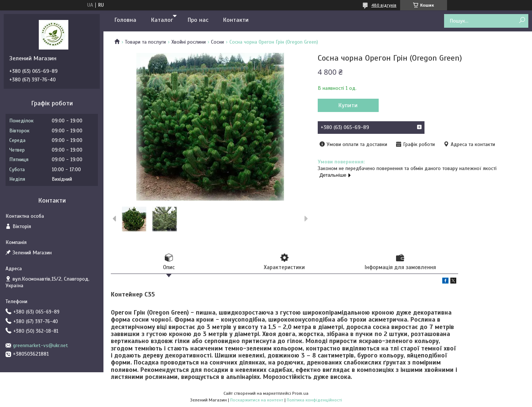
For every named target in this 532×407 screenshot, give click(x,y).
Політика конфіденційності (314, 400)
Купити (348, 105)
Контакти (236, 20)
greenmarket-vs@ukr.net (40, 345)
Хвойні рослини (189, 42)
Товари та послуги (145, 42)
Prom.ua (300, 393)
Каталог (162, 20)
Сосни (217, 42)
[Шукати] (522, 21)
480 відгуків (384, 5)
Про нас (198, 20)
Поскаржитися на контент (257, 400)
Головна (125, 20)
